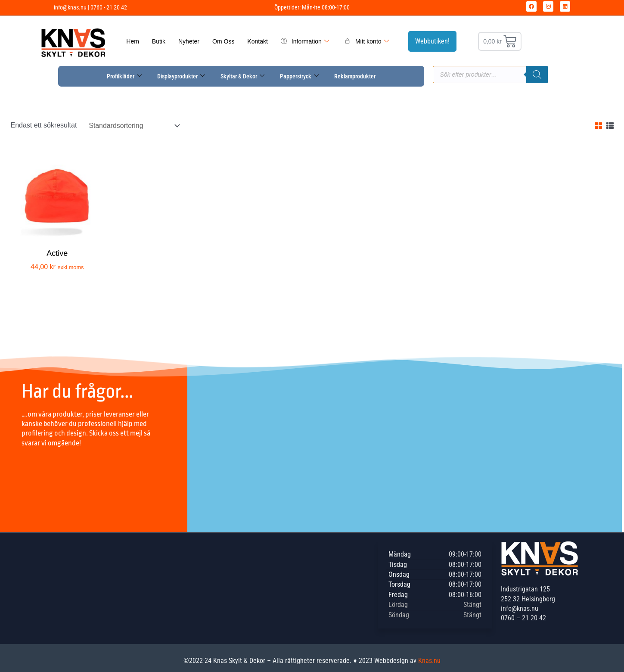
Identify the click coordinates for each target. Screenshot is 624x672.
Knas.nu (429, 661)
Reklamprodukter (355, 76)
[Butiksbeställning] (134, 126)
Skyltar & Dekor (242, 76)
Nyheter (189, 41)
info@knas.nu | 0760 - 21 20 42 (90, 7)
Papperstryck (299, 76)
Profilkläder (124, 76)
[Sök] (537, 75)
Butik (159, 41)
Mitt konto (367, 41)
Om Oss (223, 41)
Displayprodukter (181, 76)
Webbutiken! (432, 41)
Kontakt (257, 41)
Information (305, 41)
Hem (133, 41)
